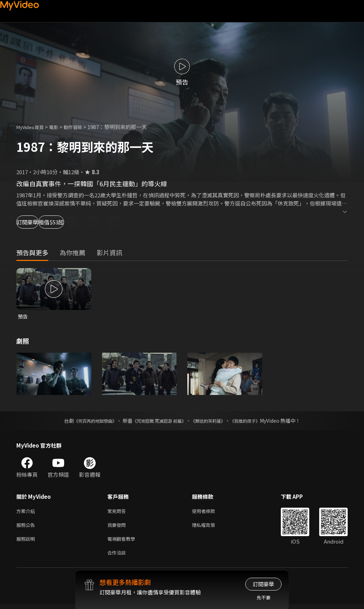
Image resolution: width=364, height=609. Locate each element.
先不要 (264, 597)
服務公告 (27, 527)
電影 (59, 127)
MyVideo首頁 (33, 127)
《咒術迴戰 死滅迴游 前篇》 (157, 421)
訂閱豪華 (36, 222)
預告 (23, 317)
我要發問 (118, 527)
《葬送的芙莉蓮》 (213, 421)
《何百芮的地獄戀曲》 (86, 421)
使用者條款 (210, 512)
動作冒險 (81, 127)
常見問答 (118, 512)
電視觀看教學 (123, 542)
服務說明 (27, 542)
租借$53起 (82, 222)
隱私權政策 (210, 527)
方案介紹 (27, 512)
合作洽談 (118, 557)
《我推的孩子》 (256, 421)
